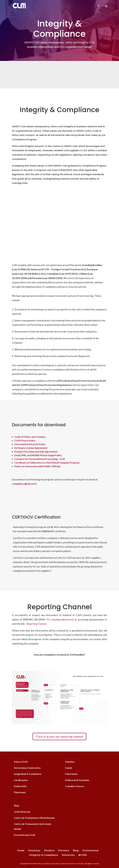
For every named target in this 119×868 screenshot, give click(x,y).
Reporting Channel (36, 624)
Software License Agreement (31, 448)
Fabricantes (71, 774)
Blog (16, 805)
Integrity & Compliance (44, 855)
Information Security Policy (30, 444)
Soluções (70, 762)
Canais (69, 768)
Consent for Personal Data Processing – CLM (40, 459)
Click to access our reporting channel (59, 736)
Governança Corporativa (27, 768)
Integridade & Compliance (28, 774)
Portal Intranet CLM (24, 835)
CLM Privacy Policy (25, 441)
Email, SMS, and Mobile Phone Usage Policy (38, 455)
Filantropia (20, 792)
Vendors (49, 850)
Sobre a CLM (21, 762)
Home (21, 850)
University (68, 855)
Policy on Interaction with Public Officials (37, 466)
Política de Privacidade (77, 780)
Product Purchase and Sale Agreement (36, 452)
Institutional (90, 850)
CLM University (22, 812)
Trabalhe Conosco (75, 786)
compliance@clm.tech (62, 620)
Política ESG (20, 786)
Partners (64, 850)
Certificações (21, 780)
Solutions (34, 850)
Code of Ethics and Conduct (30, 437)
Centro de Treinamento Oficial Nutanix (34, 818)
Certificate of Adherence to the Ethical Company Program (47, 463)
